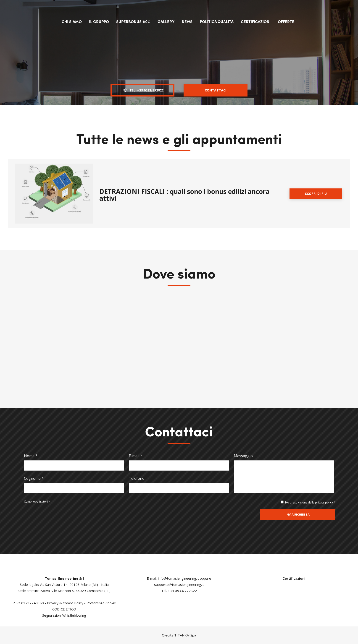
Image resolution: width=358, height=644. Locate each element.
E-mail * (136, 456)
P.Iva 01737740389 (28, 603)
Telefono (137, 478)
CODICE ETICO (64, 609)
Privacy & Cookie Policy (65, 603)
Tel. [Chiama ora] (143, 90)
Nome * (31, 456)
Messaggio (243, 456)
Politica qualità (217, 21)
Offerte (287, 21)
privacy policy (324, 502)
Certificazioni (256, 21)
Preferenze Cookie (101, 603)
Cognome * (34, 478)
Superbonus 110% (133, 21)
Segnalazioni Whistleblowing (64, 615)
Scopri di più (316, 194)
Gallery (166, 21)
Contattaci (216, 90)
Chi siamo (72, 21)
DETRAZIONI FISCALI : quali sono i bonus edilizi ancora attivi (184, 195)
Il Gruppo (99, 21)
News (187, 21)
